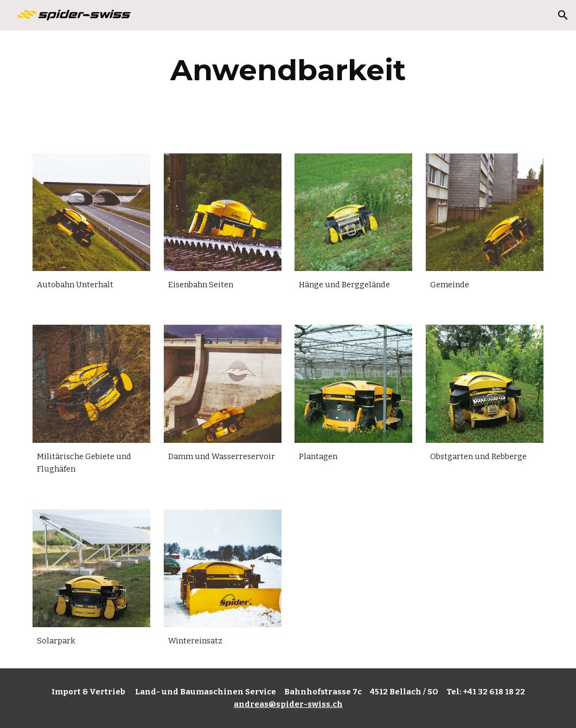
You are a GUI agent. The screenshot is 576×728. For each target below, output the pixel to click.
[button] (563, 15)
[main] (288, 70)
